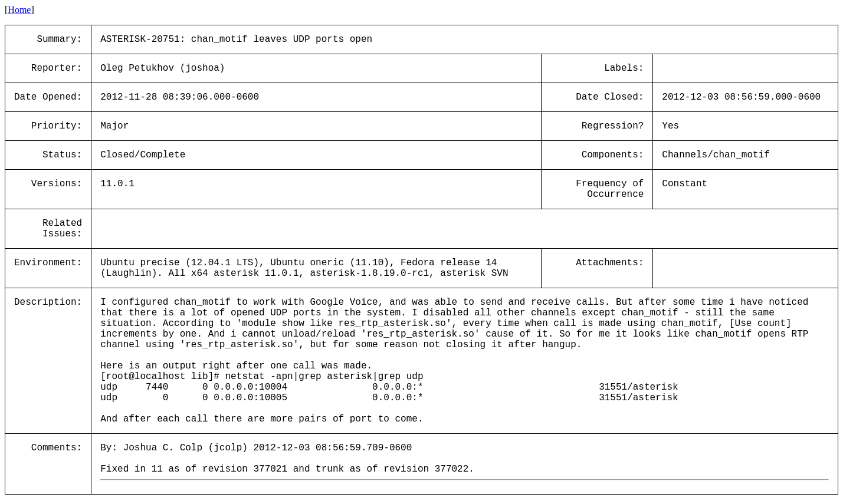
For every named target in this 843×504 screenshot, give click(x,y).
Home (19, 10)
